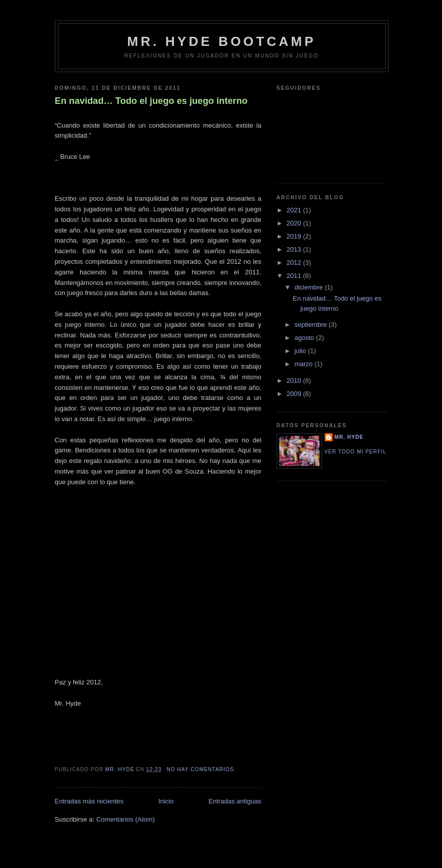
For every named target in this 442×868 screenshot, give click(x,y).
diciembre (309, 287)
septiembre (311, 325)
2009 (295, 394)
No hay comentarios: (202, 769)
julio (301, 351)
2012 (295, 263)
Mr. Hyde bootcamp (221, 41)
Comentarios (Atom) (125, 819)
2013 (295, 249)
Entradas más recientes (89, 801)
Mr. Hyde (349, 437)
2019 (295, 236)
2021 (295, 210)
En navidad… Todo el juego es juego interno (151, 101)
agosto (305, 338)
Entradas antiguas (235, 801)
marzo (304, 364)
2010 (295, 381)
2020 (295, 223)
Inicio (166, 801)
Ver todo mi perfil (356, 452)
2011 (295, 276)
